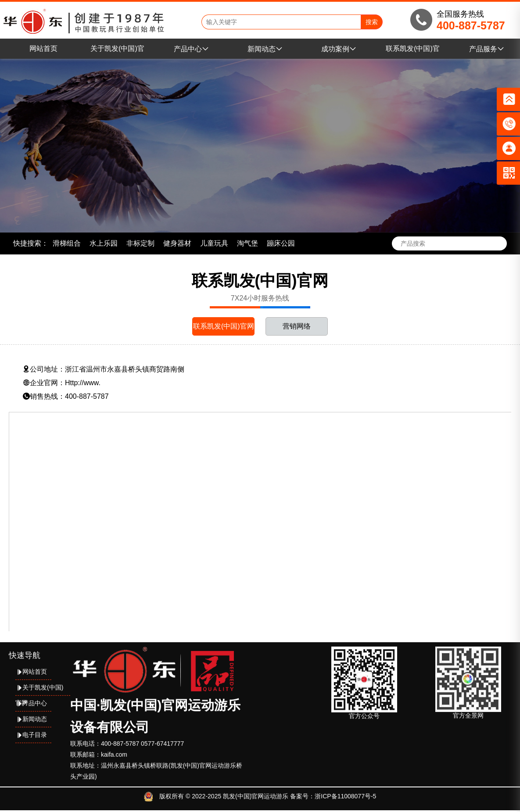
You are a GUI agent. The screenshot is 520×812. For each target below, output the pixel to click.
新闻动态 (265, 49)
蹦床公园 (281, 243)
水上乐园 (104, 243)
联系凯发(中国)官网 (413, 52)
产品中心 (191, 49)
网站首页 (43, 48)
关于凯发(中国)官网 (39, 687)
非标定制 (140, 243)
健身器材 (177, 243)
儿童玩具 (214, 243)
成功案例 (339, 49)
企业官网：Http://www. (62, 383)
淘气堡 (247, 243)
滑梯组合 (67, 243)
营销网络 (297, 326)
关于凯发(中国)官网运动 (117, 52)
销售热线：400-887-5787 (66, 396)
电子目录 (31, 732)
